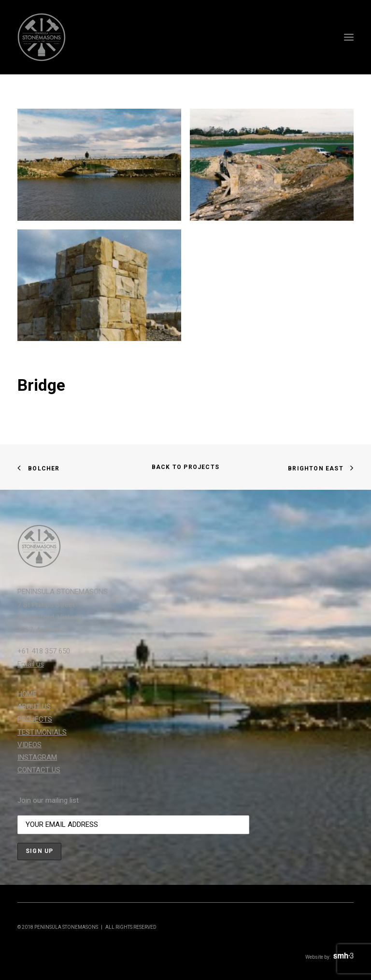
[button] (349, 37)
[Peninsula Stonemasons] (42, 37)
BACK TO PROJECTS (185, 467)
